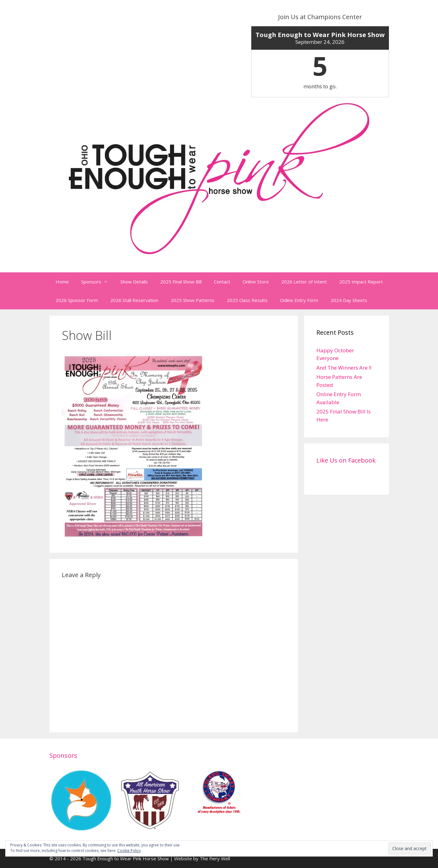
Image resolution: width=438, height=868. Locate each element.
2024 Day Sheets (349, 300)
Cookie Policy (129, 851)
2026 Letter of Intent (304, 282)
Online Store (256, 282)
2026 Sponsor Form (77, 300)
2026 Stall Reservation (134, 300)
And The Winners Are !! (344, 368)
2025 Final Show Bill (181, 282)
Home (62, 282)
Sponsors (98, 282)
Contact (222, 282)
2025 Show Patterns (193, 300)
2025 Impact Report (361, 282)
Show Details (134, 282)
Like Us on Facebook (346, 460)
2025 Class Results (247, 300)
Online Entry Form (299, 300)
